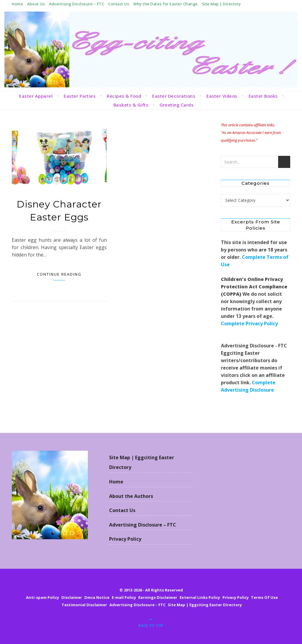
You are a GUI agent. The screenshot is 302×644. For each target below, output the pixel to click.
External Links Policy (200, 597)
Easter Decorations (174, 96)
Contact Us (119, 4)
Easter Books (263, 96)
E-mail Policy (124, 597)
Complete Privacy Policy (249, 323)
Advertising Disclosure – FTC (77, 4)
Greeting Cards (177, 105)
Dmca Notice (97, 597)
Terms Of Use (264, 597)
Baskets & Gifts (131, 105)
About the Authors (131, 496)
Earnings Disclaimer (158, 597)
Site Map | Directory (221, 4)
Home (17, 4)
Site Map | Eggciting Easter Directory (142, 462)
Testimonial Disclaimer (84, 605)
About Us (36, 4)
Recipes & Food (124, 96)
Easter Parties (80, 96)
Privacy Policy (125, 539)
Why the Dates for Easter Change (166, 4)
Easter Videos (222, 96)
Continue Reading (59, 274)
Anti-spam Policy (42, 597)
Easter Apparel (36, 96)
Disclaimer (72, 597)
